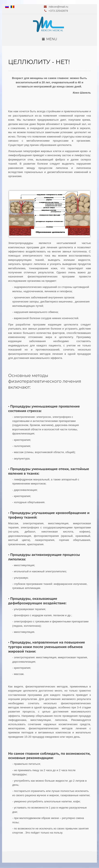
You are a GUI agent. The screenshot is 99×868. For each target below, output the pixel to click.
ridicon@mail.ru (59, 7)
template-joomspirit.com (98, 851)
